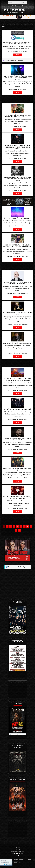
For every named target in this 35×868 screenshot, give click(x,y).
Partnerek (17, 847)
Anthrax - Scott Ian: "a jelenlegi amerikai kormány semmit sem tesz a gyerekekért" (17, 283)
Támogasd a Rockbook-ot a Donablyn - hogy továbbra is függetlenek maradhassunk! (17, 43)
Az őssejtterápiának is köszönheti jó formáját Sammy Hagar (17, 313)
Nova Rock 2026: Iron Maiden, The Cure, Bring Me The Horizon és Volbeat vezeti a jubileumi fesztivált (18, 380)
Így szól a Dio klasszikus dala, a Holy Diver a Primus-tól (18, 469)
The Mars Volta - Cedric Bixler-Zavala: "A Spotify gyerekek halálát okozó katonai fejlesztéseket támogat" (18, 147)
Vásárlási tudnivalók (17, 854)
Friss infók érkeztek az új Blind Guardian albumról (17, 409)
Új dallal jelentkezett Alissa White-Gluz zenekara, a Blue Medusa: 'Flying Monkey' (17, 498)
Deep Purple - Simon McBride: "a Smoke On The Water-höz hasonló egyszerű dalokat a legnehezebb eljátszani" (17, 179)
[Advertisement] (17, 99)
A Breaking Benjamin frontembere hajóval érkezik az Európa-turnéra (17, 439)
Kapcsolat (17, 849)
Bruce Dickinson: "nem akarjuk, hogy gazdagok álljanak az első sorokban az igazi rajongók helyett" (17, 246)
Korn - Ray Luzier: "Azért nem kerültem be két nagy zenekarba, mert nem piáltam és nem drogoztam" (17, 116)
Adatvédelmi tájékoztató (17, 852)
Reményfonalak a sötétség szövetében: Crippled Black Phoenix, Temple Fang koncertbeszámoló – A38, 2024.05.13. (18, 78)
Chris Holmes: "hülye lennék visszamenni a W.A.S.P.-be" (17, 343)
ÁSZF (18, 856)
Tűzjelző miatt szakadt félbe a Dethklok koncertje (17, 218)
